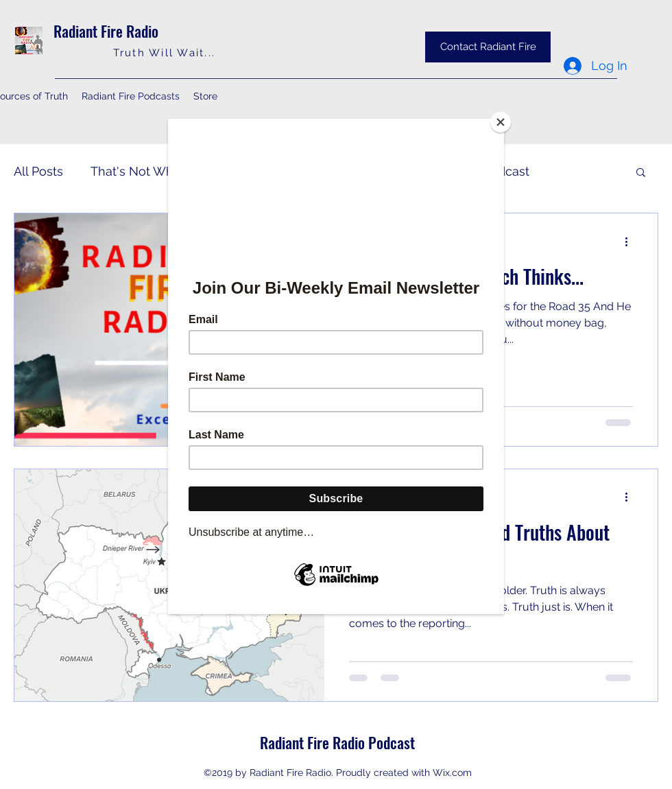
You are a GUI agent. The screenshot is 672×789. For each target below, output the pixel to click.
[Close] (501, 122)
